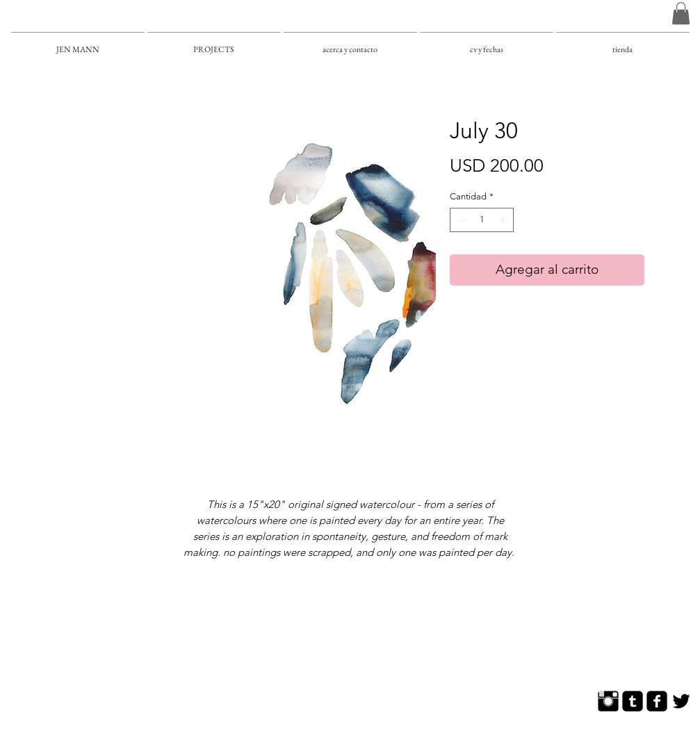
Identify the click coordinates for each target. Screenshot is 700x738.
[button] (681, 13)
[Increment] (504, 220)
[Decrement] (460, 220)
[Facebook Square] (657, 701)
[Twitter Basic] (681, 701)
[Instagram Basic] (608, 701)
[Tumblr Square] (633, 701)
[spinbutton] (482, 220)
